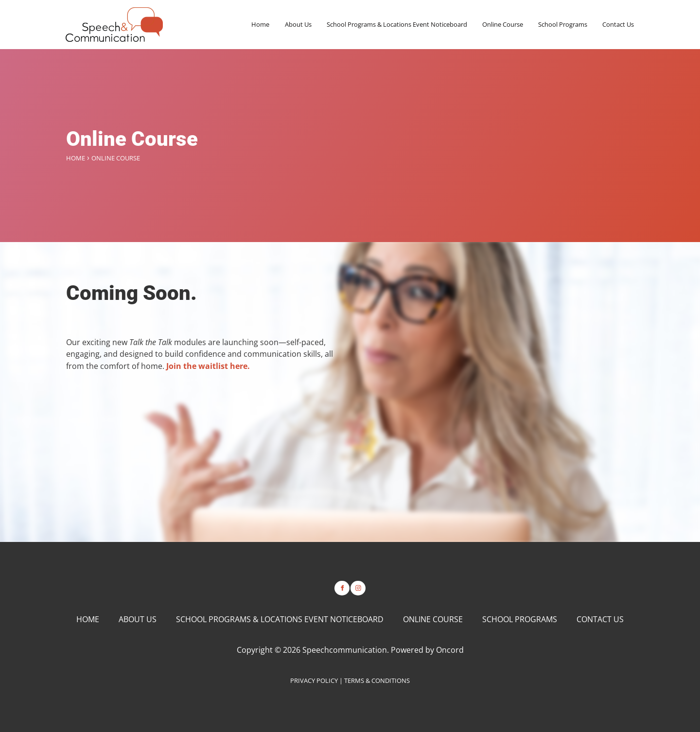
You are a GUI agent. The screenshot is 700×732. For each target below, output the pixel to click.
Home (260, 24)
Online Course (503, 24)
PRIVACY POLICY (314, 680)
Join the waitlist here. (208, 366)
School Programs (563, 24)
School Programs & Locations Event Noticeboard (397, 24)
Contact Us (618, 24)
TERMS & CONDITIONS (377, 680)
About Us (298, 24)
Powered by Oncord (427, 650)
